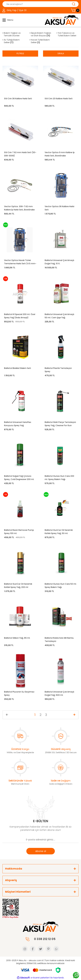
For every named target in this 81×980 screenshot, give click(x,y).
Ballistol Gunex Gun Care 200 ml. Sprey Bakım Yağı (59, 478)
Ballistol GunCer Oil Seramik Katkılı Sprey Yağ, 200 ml (18, 586)
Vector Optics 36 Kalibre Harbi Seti (59, 208)
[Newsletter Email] (40, 840)
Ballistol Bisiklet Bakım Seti (18, 368)
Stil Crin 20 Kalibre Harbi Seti (59, 99)
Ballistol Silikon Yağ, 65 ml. (17, 638)
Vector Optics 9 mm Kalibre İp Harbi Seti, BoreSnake (60, 154)
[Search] (40, 4)
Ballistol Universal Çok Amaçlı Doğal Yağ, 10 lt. (59, 262)
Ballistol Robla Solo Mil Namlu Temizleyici (59, 640)
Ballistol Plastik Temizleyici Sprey (58, 370)
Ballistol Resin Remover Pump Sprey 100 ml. (19, 532)
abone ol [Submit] (41, 851)
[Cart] (75, 10)
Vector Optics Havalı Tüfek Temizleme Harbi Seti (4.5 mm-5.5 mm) (20, 262)
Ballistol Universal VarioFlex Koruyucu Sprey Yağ (18, 424)
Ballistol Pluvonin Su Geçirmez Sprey (19, 693)
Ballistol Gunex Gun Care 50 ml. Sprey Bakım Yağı (61, 586)
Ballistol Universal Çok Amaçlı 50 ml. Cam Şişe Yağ (59, 316)
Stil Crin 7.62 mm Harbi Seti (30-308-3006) (20, 154)
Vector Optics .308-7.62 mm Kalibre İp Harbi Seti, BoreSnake (19, 208)
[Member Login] (14, 10)
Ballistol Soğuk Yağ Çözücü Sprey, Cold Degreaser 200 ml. (19, 478)
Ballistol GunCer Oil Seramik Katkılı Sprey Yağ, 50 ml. (59, 532)
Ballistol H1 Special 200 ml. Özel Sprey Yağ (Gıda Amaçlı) (20, 316)
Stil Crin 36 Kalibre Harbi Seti (18, 99)
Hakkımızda (14, 869)
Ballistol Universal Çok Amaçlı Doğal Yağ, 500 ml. (59, 693)
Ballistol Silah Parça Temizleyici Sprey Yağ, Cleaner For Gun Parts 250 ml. (60, 424)
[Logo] (62, 20)
